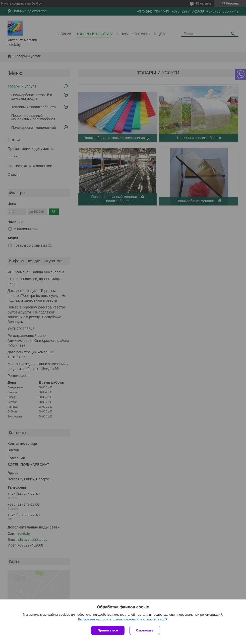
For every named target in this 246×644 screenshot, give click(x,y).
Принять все (108, 630)
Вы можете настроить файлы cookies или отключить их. (121, 619)
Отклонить (145, 630)
